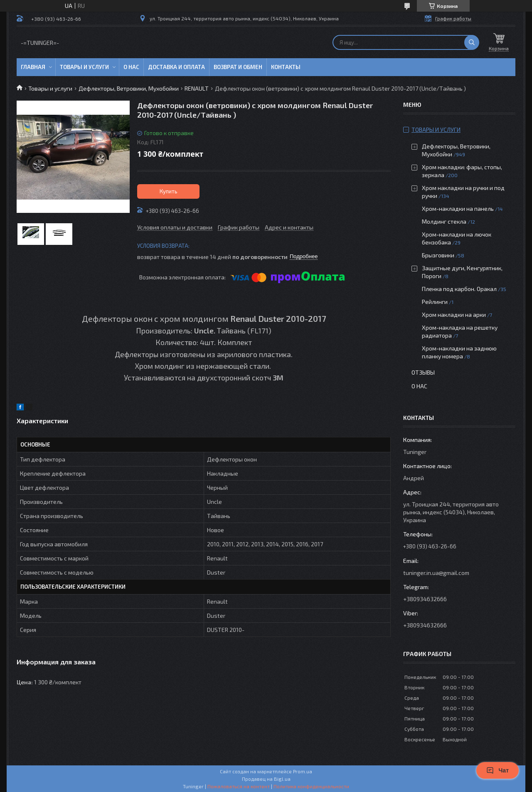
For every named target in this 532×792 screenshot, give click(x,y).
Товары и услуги (84, 67)
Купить (169, 191)
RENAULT (197, 88)
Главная (33, 67)
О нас (131, 67)
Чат (498, 770)
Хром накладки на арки (454, 315)
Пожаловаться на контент (239, 786)
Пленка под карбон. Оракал (459, 289)
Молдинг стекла (444, 221)
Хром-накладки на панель (458, 208)
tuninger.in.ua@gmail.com (436, 573)
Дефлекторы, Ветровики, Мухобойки (129, 88)
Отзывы (423, 372)
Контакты (286, 67)
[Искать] (472, 42)
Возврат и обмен (238, 67)
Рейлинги (435, 302)
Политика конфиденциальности (311, 786)
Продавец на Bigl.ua (266, 779)
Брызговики (438, 255)
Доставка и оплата (176, 67)
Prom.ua (303, 771)
